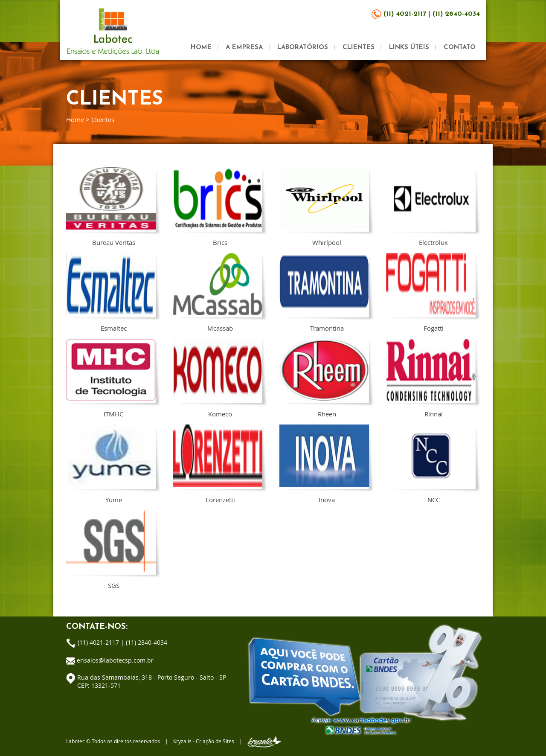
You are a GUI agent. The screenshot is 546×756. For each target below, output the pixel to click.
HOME (201, 48)
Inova (324, 464)
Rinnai (431, 378)
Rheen (324, 378)
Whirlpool (324, 206)
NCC (431, 464)
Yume (111, 464)
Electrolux (431, 206)
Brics (218, 206)
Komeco (218, 378)
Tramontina (324, 292)
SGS (111, 550)
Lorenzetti (218, 464)
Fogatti (431, 292)
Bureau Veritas (111, 206)
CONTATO (460, 48)
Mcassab (218, 292)
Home (75, 119)
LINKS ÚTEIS (409, 48)
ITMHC (111, 378)
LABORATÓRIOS (303, 48)
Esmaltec (111, 292)
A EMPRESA (244, 48)
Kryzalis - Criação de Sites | (227, 741)
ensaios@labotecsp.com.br (115, 660)
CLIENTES (359, 48)
